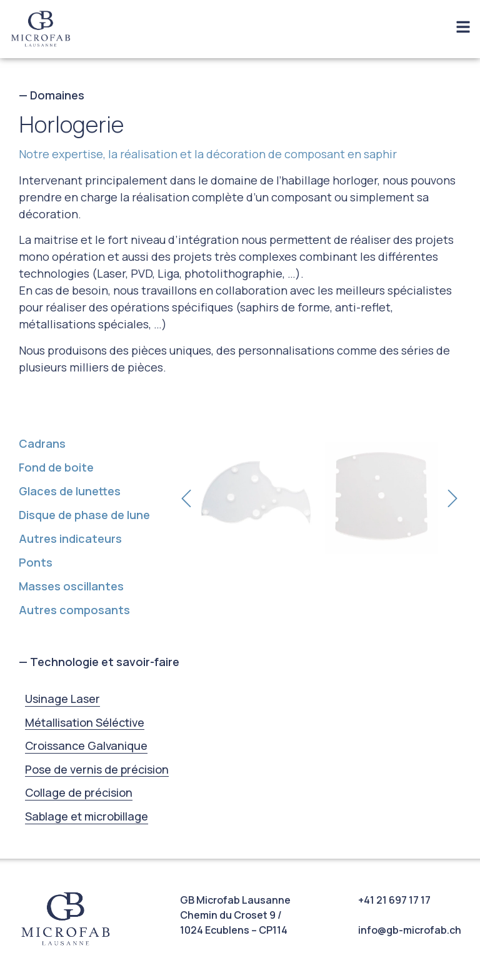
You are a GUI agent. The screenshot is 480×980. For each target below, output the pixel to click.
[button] (186, 498)
